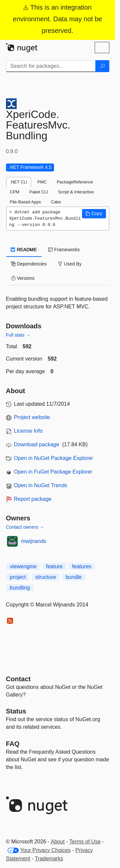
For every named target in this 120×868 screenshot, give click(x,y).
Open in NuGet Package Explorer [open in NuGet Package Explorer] (53, 458)
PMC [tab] (42, 182)
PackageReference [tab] (75, 182)
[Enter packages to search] (51, 66)
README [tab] (24, 250)
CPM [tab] (15, 192)
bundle (74, 577)
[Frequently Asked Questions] (13, 744)
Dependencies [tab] (29, 264)
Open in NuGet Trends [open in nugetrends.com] (41, 485)
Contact (18, 679)
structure (46, 577)
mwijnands (34, 541)
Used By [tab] (70, 264)
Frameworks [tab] (64, 250)
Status (16, 711)
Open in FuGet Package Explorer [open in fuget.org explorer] (53, 472)
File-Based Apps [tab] (25, 202)
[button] (94, 214)
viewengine (23, 566)
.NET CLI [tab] (19, 182)
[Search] (102, 66)
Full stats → (18, 335)
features (82, 566)
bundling (20, 588)
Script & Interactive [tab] (76, 192)
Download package (37, 444)
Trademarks (49, 859)
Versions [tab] (23, 278)
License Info (28, 431)
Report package (33, 499)
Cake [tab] (56, 202)
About (58, 842)
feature (54, 566)
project (18, 577)
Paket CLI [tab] (39, 192)
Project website (32, 417)
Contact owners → (25, 527)
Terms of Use (85, 842)
